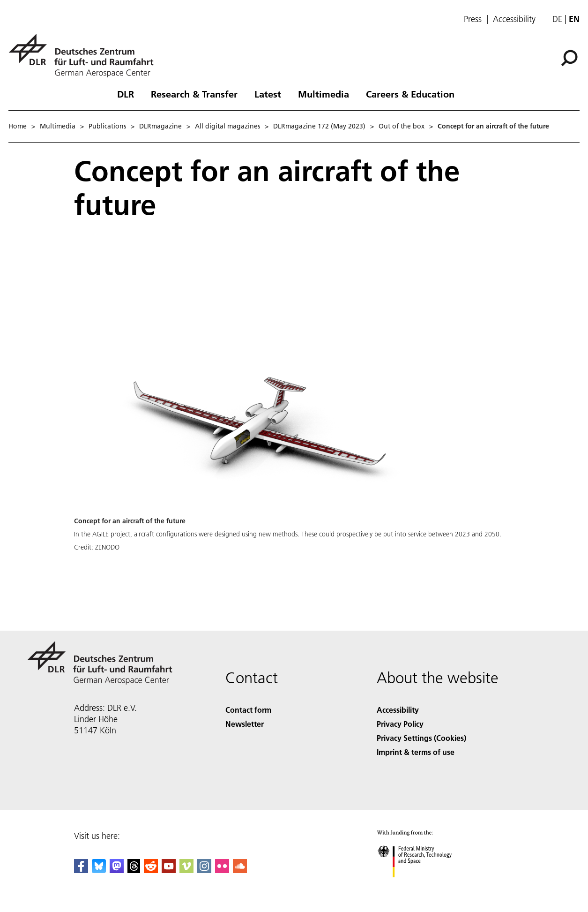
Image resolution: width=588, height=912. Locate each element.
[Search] (569, 58)
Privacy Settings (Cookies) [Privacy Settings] (421, 738)
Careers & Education (410, 94)
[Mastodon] (117, 870)
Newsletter (245, 724)
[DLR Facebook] (81, 870)
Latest (268, 94)
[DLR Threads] (134, 870)
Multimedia (324, 94)
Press (473, 19)
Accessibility (514, 19)
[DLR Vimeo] (186, 870)
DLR (126, 94)
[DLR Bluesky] (99, 870)
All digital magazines (227, 126)
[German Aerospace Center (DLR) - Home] (85, 56)
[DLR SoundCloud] (240, 870)
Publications (107, 126)
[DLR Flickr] (222, 870)
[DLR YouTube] (169, 870)
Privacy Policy (400, 724)
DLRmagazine (160, 126)
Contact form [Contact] (248, 710)
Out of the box (402, 126)
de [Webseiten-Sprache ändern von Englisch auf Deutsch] (557, 19)
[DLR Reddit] (151, 870)
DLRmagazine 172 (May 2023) (319, 126)
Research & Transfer (194, 94)
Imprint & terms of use (416, 752)
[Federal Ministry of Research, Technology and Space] (423, 886)
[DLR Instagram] (204, 870)
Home (18, 126)
